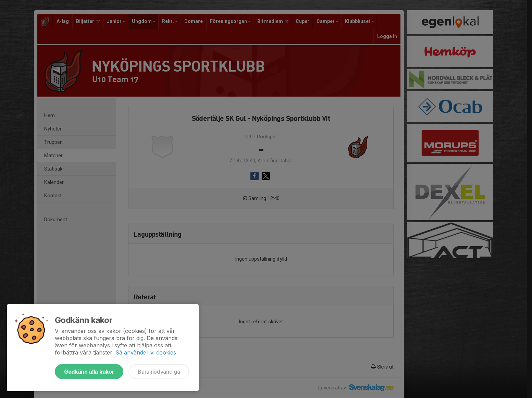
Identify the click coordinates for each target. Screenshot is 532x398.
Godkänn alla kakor (89, 372)
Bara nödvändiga (159, 372)
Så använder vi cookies (146, 352)
